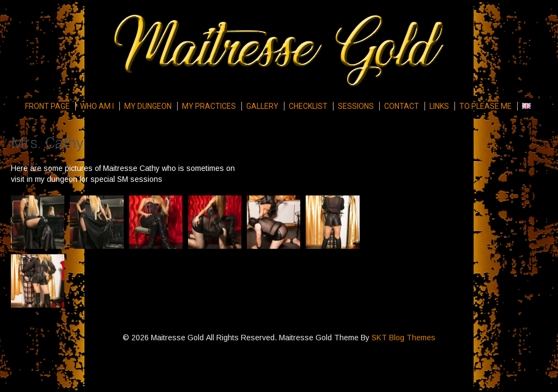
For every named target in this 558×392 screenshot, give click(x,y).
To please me (486, 106)
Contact (402, 106)
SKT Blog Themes (404, 338)
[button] (38, 222)
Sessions (356, 106)
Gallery (262, 106)
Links (439, 106)
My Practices (209, 106)
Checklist (308, 106)
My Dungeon (148, 106)
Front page (47, 106)
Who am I (97, 106)
